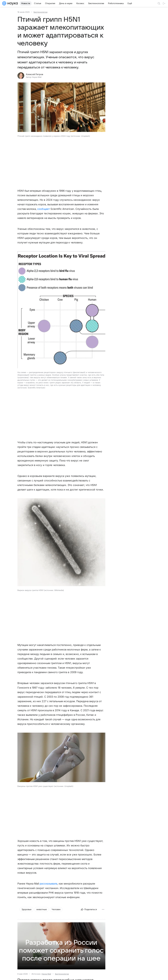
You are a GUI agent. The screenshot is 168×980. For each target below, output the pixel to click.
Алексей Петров (35, 74)
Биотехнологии (41, 12)
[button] (61, 107)
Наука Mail (46, 974)
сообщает (43, 209)
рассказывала (48, 884)
